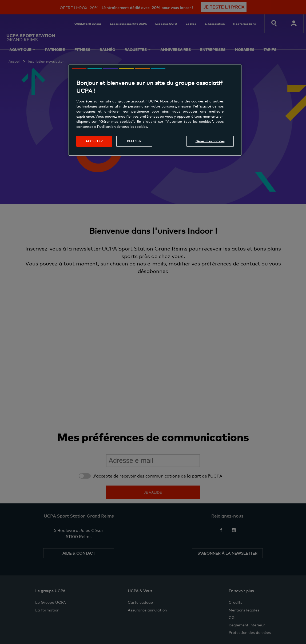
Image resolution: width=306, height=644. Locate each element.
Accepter (94, 141)
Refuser (134, 141)
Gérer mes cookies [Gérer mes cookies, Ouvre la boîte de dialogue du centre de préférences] (210, 141)
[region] (155, 110)
